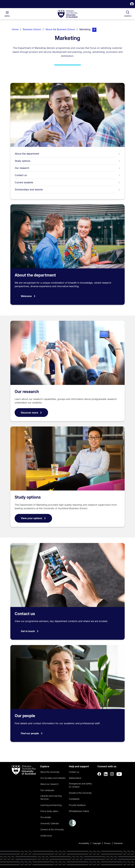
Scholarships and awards (67, 189)
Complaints (74, 799)
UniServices (46, 836)
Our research (67, 168)
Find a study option (49, 811)
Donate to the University (80, 793)
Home (15, 29)
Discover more (31, 413)
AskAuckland (75, 778)
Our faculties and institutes (53, 778)
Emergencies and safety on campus (80, 785)
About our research (49, 784)
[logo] (68, 14)
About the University (50, 772)
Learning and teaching (51, 805)
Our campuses (47, 790)
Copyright (97, 843)
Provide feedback (77, 805)
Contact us (67, 175)
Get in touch (30, 631)
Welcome (28, 296)
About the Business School (60, 29)
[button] (132, 4)
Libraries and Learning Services (51, 797)
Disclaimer (118, 843)
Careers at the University (52, 829)
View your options (33, 518)
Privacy (107, 843)
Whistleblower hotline (79, 811)
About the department (67, 154)
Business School (32, 29)
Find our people (32, 733)
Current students (67, 182)
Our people (25, 716)
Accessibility (84, 843)
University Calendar (50, 823)
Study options (67, 161)
